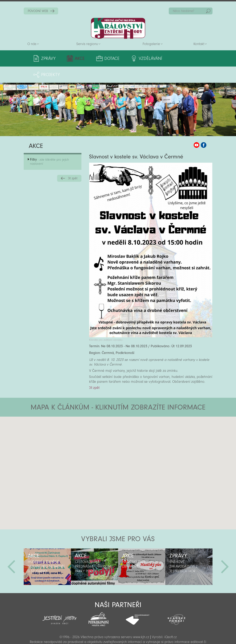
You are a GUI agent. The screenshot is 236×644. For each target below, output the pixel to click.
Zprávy (48, 58)
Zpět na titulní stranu (118, 28)
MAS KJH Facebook (204, 129)
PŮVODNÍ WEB (38, 11)
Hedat (208, 11)
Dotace (111, 58)
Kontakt (199, 44)
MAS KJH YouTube (196, 129)
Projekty (189, 58)
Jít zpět (73, 162)
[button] (129, 425)
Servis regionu (87, 44)
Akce (79, 58)
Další (225, 550)
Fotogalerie (151, 44)
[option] (47, 550)
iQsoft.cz (170, 621)
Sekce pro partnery (118, 635)
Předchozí (11, 550)
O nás (32, 44)
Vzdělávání (149, 58)
